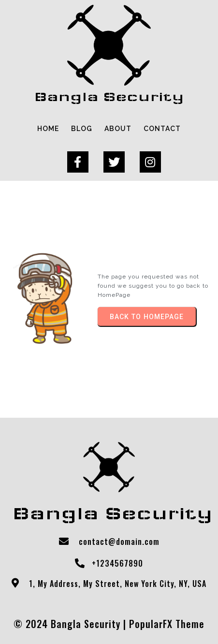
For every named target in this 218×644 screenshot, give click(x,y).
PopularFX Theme (167, 624)
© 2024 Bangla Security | (71, 624)
